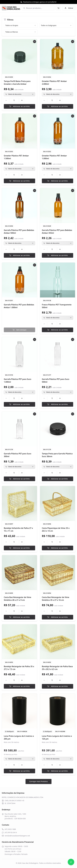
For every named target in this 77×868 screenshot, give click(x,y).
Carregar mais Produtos (38, 781)
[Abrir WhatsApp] (71, 862)
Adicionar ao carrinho (19, 106)
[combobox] (21, 25)
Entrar (69, 8)
